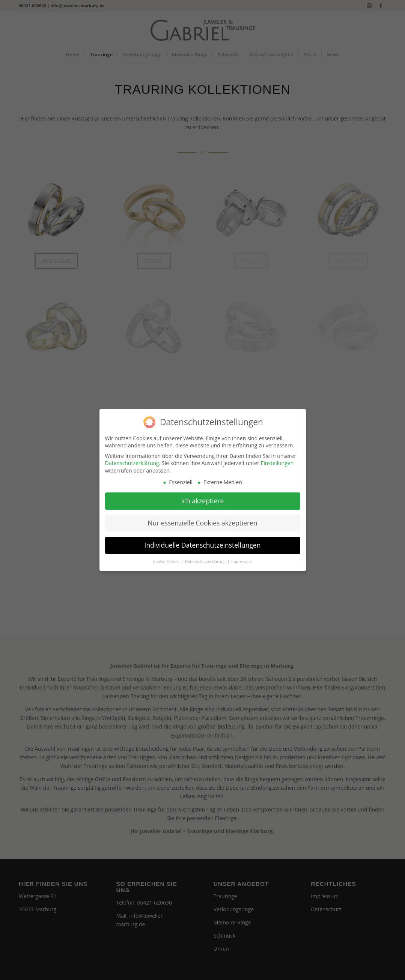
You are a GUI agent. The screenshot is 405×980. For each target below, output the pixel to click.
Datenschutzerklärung (132, 459)
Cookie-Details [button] (166, 558)
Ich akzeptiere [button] (203, 497)
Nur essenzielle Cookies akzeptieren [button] (202, 519)
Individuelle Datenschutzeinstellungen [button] (203, 541)
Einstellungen (277, 459)
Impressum (242, 558)
